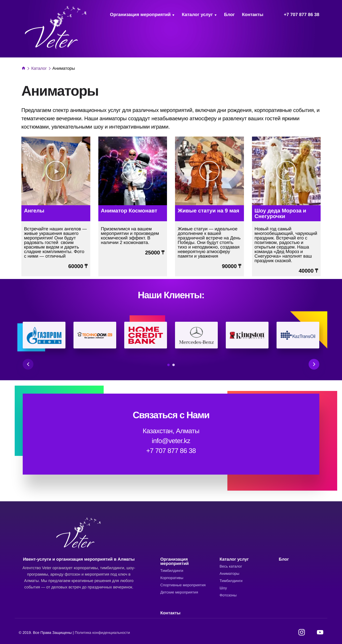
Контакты (252, 15)
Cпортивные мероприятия (183, 585)
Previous (28, 364)
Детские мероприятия (179, 592)
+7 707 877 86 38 (302, 15)
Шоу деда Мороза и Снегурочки (281, 214)
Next (314, 364)
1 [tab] (168, 365)
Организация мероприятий (140, 15)
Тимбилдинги (172, 571)
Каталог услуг (197, 15)
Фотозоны (228, 595)
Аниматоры (230, 573)
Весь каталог (231, 566)
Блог (229, 15)
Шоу (223, 588)
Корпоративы (172, 578)
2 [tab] (174, 365)
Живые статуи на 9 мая (209, 211)
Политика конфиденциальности (102, 633)
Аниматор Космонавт (129, 211)
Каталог (39, 69)
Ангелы (34, 211)
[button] (56, 171)
